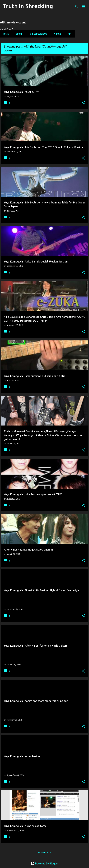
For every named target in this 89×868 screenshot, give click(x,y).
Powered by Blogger (45, 863)
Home (6, 34)
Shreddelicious (38, 34)
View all (8, 51)
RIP (70, 34)
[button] (83, 103)
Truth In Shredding (28, 6)
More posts (45, 853)
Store (19, 34)
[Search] (77, 6)
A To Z (57, 34)
